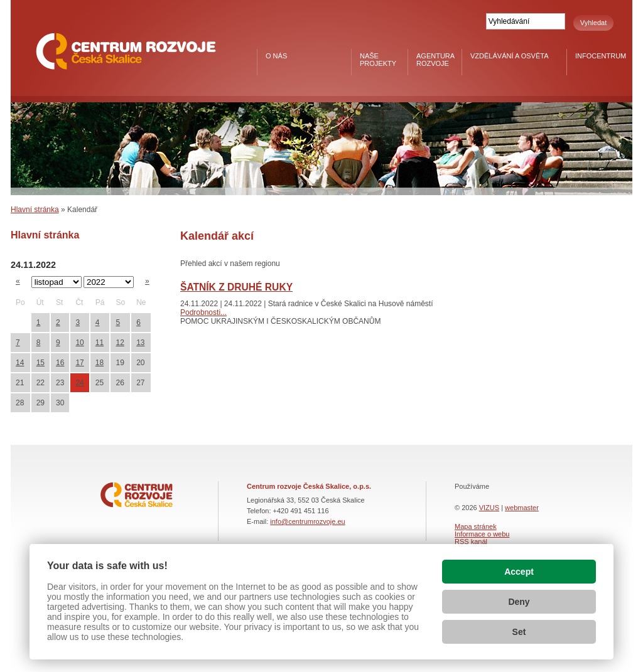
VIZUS (489, 508)
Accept (519, 572)
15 (41, 363)
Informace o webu (482, 534)
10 (79, 343)
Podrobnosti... (203, 312)
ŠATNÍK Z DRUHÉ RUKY (236, 287)
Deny (519, 602)
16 (60, 363)
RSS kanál (471, 541)
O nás (276, 56)
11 (100, 343)
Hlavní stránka (35, 210)
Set (519, 632)
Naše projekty (378, 60)
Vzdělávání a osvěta (510, 56)
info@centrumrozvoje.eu (307, 521)
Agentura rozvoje (435, 60)
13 (140, 343)
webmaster (522, 508)
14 (20, 363)
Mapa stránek (476, 526)
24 (79, 383)
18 (100, 363)
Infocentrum (601, 56)
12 (120, 343)
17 (79, 363)
